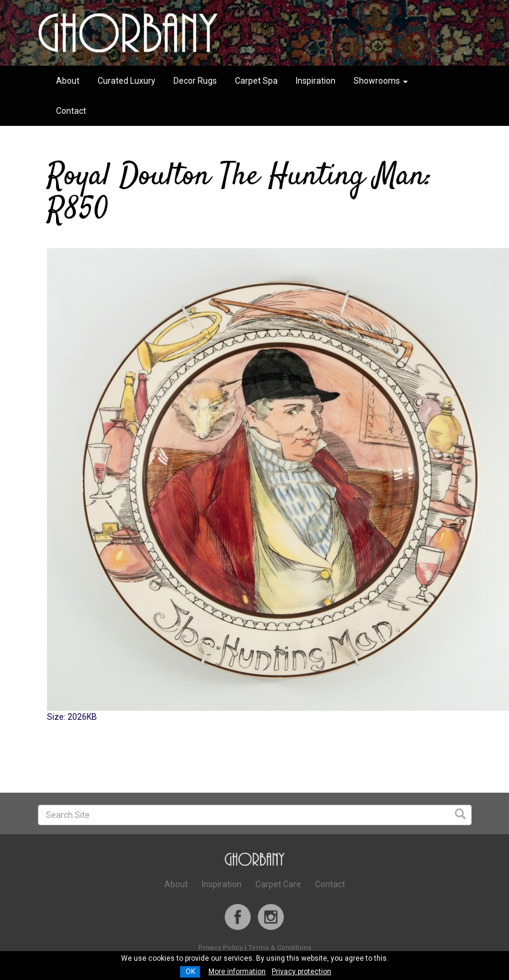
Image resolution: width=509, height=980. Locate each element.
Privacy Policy (220, 948)
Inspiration (316, 81)
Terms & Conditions (280, 948)
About (68, 81)
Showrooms (381, 81)
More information (237, 972)
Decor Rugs (195, 81)
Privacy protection (301, 972)
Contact (71, 111)
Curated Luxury (126, 81)
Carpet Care (278, 884)
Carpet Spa (256, 81)
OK (190, 972)
